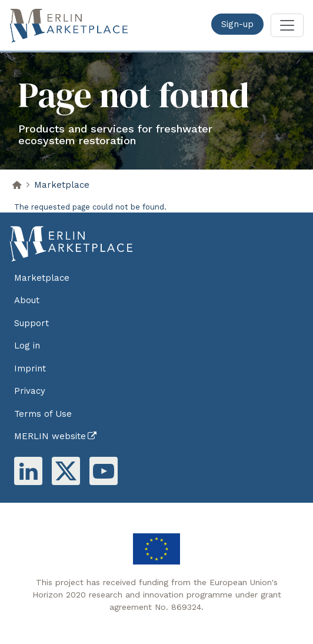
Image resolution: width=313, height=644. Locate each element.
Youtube (104, 471)
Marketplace (62, 185)
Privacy (30, 391)
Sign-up (237, 24)
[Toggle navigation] (287, 25)
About (27, 300)
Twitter (66, 471)
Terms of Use (43, 414)
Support (31, 323)
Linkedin (28, 471)
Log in (27, 346)
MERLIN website (50, 436)
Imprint (30, 369)
